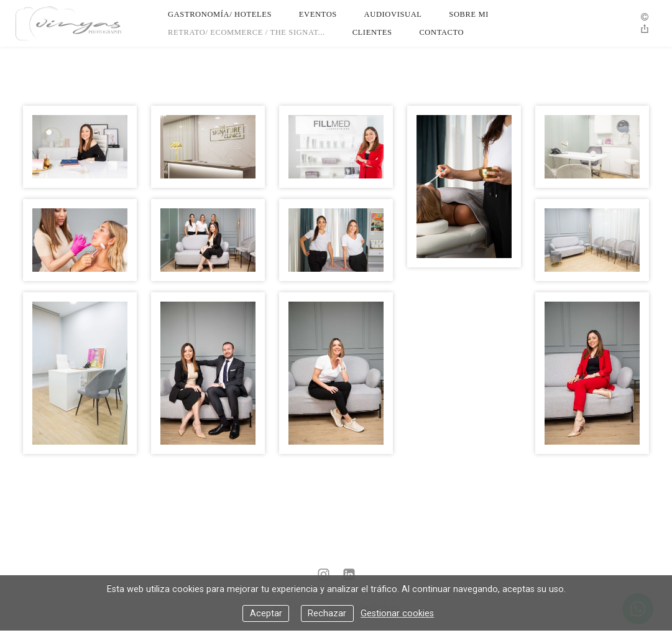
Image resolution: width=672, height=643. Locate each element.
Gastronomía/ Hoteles (220, 14)
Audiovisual (393, 14)
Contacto (441, 32)
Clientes (372, 32)
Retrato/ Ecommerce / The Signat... (246, 32)
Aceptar (266, 613)
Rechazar (327, 613)
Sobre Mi (469, 14)
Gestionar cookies (397, 613)
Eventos (318, 14)
